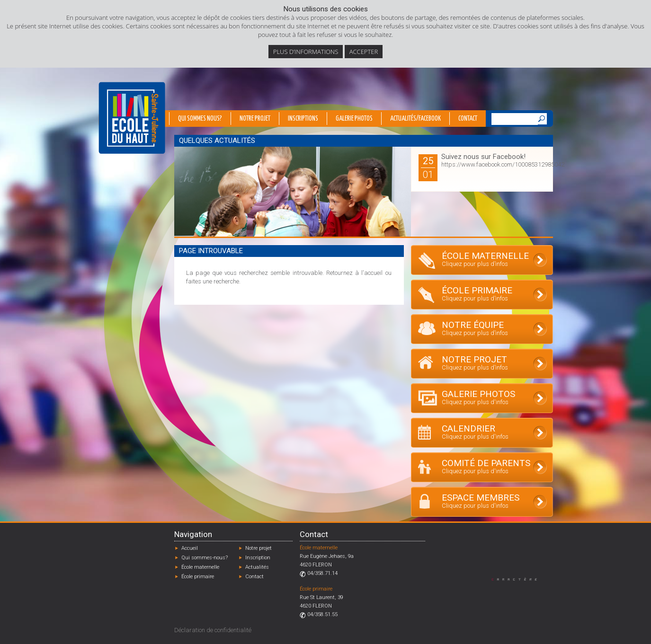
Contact (468, 119)
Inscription (258, 558)
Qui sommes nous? (200, 119)
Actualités (257, 567)
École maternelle (200, 567)
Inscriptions (303, 119)
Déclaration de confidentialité (213, 630)
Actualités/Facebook (415, 119)
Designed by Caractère (519, 579)
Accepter (364, 52)
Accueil (190, 548)
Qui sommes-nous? (205, 558)
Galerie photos (354, 119)
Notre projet (255, 119)
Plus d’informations (306, 52)
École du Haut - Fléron (132, 118)
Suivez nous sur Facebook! (483, 157)
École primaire (198, 577)
